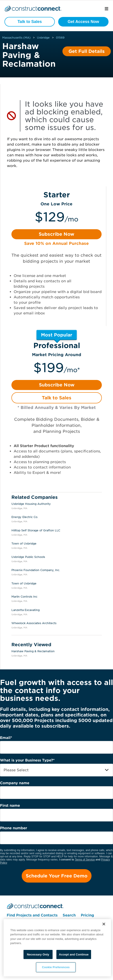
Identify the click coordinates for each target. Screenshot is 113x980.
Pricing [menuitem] (87, 915)
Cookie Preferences (56, 967)
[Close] (104, 924)
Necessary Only (38, 954)
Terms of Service (85, 860)
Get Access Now (83, 22)
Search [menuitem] (69, 915)
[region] (57, 948)
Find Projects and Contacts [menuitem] (32, 915)
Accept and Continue (74, 954)
